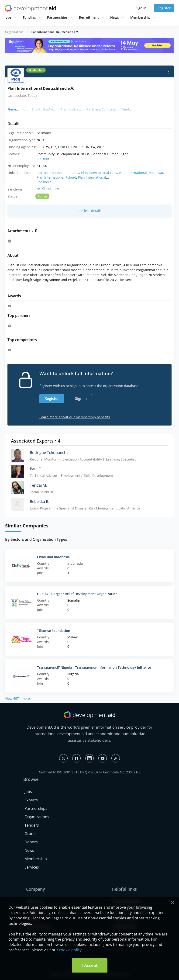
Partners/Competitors (102, 109)
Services (32, 867)
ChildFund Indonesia (53, 557)
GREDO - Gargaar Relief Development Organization (77, 594)
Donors (31, 842)
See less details (90, 211)
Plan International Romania (58, 173)
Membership (140, 17)
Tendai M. (38, 485)
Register (164, 8)
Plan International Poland (56, 177)
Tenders (127, 109)
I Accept (90, 965)
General (14, 109)
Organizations (14, 32)
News (115, 17)
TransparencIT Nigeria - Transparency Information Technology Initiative (94, 667)
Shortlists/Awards (45, 109)
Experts (31, 800)
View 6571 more (17, 698)
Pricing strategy (72, 109)
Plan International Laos (99, 173)
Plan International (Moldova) (141, 173)
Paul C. (36, 469)
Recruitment (89, 17)
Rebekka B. (40, 502)
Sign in (141, 8)
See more (44, 159)
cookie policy (70, 950)
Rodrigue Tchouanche (49, 453)
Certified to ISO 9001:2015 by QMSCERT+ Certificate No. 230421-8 (90, 772)
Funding (29, 17)
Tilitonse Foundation (54, 631)
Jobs (8, 17)
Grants (31, 834)
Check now (51, 189)
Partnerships (57, 17)
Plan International (92, 177)
